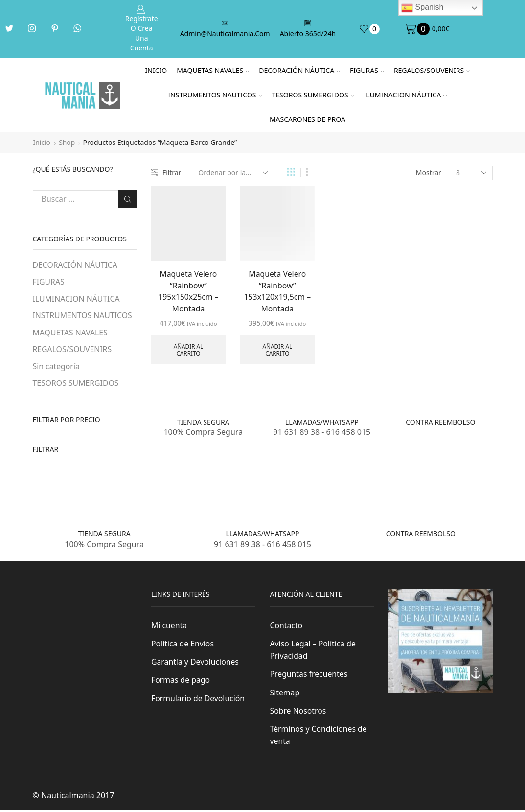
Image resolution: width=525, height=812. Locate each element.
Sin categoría (57, 367)
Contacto (286, 626)
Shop (67, 142)
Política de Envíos (183, 645)
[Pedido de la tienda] (233, 173)
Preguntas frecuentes (309, 675)
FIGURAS (367, 70)
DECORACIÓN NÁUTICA (299, 70)
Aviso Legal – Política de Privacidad (313, 651)
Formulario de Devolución (198, 700)
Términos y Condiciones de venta (319, 737)
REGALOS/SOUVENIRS (432, 70)
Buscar (127, 199)
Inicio (156, 70)
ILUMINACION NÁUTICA (406, 95)
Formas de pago (181, 681)
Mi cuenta (169, 626)
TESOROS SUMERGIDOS (313, 95)
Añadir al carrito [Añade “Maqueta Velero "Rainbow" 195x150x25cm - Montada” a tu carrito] (188, 350)
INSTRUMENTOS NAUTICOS (215, 95)
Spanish (422, 8)
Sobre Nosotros (298, 712)
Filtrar (166, 173)
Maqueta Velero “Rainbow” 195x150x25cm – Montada (189, 291)
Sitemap (285, 694)
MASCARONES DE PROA (308, 119)
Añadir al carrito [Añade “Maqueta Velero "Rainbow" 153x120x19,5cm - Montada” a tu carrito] (277, 350)
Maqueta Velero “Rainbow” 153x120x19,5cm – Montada (277, 291)
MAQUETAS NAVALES (213, 70)
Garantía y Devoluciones (195, 663)
